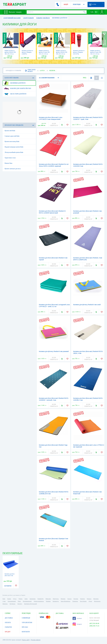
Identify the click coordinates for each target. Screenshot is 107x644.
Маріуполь (56, 599)
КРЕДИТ (8, 632)
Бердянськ (12, 604)
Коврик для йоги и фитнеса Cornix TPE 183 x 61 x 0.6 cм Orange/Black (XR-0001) (44, 54)
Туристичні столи (10, 158)
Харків (9, 599)
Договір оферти (36, 640)
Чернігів (82, 599)
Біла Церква (83, 601)
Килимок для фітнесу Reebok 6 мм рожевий (54, 351)
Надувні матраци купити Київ (14, 147)
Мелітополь (97, 601)
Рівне (19, 601)
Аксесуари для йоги (15, 94)
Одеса (15, 599)
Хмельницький (12, 601)
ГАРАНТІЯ (8, 627)
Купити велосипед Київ (12, 141)
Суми (4, 601)
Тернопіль (75, 601)
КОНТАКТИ (26, 632)
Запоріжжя (32, 599)
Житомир (96, 599)
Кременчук (56, 601)
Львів (26, 599)
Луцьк (90, 601)
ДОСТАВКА (9, 618)
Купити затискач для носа (13, 169)
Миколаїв (48, 599)
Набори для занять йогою (18, 88)
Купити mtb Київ (10, 131)
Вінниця (63, 599)
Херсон (69, 599)
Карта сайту (26, 640)
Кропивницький (27, 601)
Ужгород (20, 604)
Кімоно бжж (9, 163)
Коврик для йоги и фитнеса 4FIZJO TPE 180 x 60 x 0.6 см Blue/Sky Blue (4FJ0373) (10, 54)
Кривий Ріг (41, 599)
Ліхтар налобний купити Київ (14, 152)
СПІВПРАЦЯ (26, 618)
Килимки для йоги (15, 83)
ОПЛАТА (8, 623)
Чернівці (48, 601)
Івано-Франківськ (66, 601)
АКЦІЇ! (66, 4)
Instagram (77, 624)
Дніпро (20, 599)
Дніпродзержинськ (39, 601)
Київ (4, 599)
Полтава (76, 599)
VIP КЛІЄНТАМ (27, 623)
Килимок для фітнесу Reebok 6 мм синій (87, 305)
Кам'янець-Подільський (30, 604)
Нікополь (5, 604)
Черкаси (89, 599)
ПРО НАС (25, 627)
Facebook (77, 618)
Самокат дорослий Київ (12, 136)
